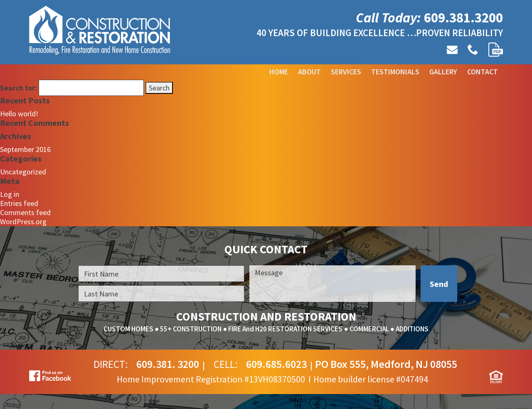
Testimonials (395, 72)
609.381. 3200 (168, 364)
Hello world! (19, 114)
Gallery (443, 72)
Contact (483, 72)
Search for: (18, 88)
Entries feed (19, 203)
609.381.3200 (463, 18)
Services (346, 72)
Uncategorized (23, 172)
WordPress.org (23, 222)
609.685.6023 (276, 364)
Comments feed (25, 212)
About (309, 72)
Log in (10, 194)
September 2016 (25, 149)
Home (279, 72)
